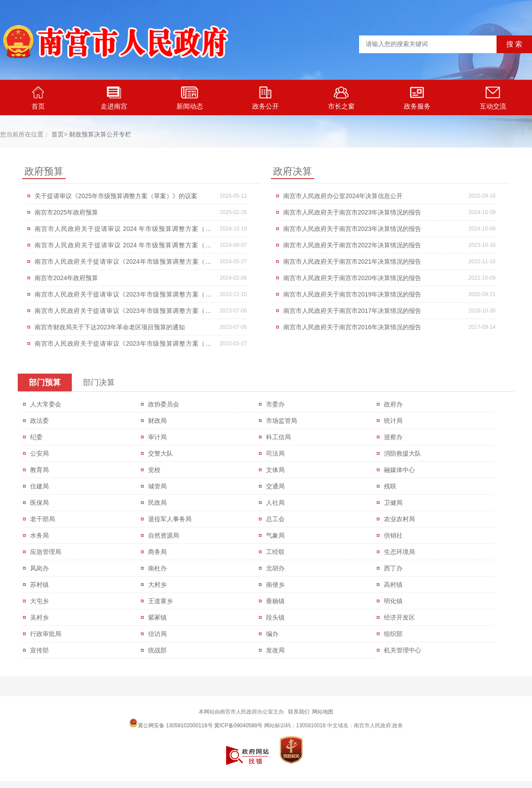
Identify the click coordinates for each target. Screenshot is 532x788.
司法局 (275, 453)
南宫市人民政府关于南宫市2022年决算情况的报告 (352, 245)
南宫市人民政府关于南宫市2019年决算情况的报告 (352, 294)
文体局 (275, 470)
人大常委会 (46, 404)
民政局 (157, 503)
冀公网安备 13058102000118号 (171, 723)
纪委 (36, 437)
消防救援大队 (403, 453)
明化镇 (393, 601)
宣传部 (39, 650)
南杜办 (157, 568)
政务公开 (266, 98)
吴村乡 (39, 617)
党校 (154, 470)
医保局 (39, 503)
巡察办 (393, 437)
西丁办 (393, 568)
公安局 (39, 453)
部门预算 (45, 382)
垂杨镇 (275, 601)
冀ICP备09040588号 (238, 726)
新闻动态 (190, 98)
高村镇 (393, 585)
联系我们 (299, 712)
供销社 (393, 535)
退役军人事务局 (170, 519)
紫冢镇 (157, 617)
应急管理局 (46, 552)
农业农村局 (399, 519)
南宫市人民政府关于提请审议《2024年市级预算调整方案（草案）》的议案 (123, 264)
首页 (38, 98)
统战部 (157, 650)
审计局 (157, 437)
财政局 (157, 421)
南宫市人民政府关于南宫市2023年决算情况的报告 (352, 212)
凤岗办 (39, 568)
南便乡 (275, 585)
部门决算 (99, 382)
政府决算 (293, 171)
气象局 (275, 535)
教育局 (39, 470)
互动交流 (493, 98)
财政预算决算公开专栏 (100, 134)
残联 (390, 486)
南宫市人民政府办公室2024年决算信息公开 (343, 196)
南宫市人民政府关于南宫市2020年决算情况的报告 (352, 278)
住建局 (39, 486)
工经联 (275, 552)
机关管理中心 (403, 650)
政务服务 (417, 98)
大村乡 (157, 585)
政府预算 (44, 171)
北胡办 (275, 568)
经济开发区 (399, 617)
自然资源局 (164, 535)
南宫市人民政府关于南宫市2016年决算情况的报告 (352, 327)
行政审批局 (46, 634)
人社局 (275, 503)
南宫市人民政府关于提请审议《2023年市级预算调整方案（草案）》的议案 (123, 296)
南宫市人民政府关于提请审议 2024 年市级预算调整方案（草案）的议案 (123, 231)
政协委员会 (164, 404)
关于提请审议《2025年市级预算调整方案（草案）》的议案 (116, 196)
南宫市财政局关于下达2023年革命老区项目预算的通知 (110, 327)
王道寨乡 (160, 601)
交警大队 (160, 453)
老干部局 (43, 519)
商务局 (157, 552)
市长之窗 (341, 98)
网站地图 (323, 712)
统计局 (393, 421)
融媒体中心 (399, 470)
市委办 (275, 404)
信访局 (157, 634)
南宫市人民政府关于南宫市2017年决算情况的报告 (352, 311)
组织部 (393, 634)
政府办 (393, 404)
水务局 (39, 535)
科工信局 (278, 437)
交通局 (275, 486)
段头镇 (275, 617)
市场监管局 (282, 421)
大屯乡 (39, 601)
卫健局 (393, 503)
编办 (272, 634)
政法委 (39, 421)
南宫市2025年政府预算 (66, 212)
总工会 (275, 519)
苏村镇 (39, 585)
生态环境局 (399, 552)
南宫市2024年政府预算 (66, 278)
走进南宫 (114, 98)
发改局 (275, 650)
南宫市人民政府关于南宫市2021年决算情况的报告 (352, 261)
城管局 (157, 486)
